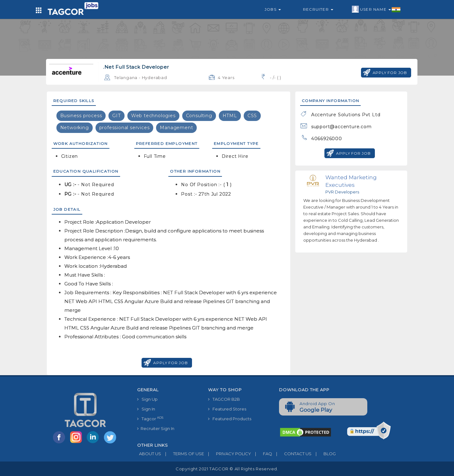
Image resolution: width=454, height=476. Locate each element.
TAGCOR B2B (224, 399)
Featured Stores (227, 409)
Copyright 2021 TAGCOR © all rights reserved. (227, 469)
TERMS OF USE (183, 454)
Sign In (146, 409)
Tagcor (150, 419)
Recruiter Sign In (156, 428)
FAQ (262, 454)
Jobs (273, 9)
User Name (376, 9)
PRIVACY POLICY (227, 454)
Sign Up (147, 399)
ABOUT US (149, 454)
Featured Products (230, 419)
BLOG (324, 454)
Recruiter (318, 9)
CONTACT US (292, 454)
